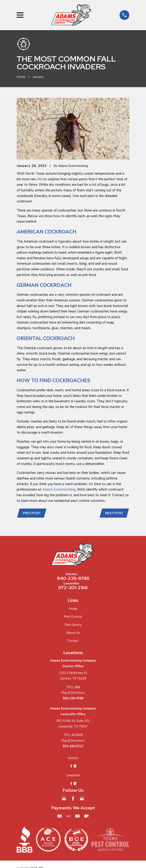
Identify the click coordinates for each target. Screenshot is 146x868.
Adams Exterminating (59, 489)
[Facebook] (73, 799)
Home (73, 609)
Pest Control (73, 617)
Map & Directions (73, 693)
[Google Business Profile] (64, 799)
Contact (73, 641)
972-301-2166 (73, 588)
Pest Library (73, 625)
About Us (73, 633)
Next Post (114, 513)
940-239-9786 (73, 579)
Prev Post (32, 513)
